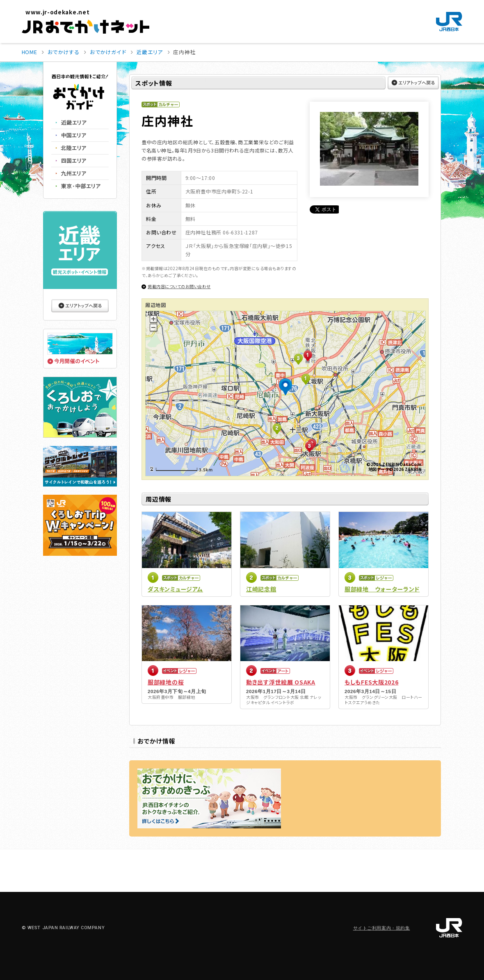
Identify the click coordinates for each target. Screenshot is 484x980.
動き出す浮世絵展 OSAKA (281, 682)
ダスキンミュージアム (175, 589)
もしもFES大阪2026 (371, 682)
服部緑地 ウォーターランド (382, 589)
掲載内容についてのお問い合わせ (179, 286)
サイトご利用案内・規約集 (382, 928)
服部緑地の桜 (166, 682)
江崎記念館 (261, 589)
